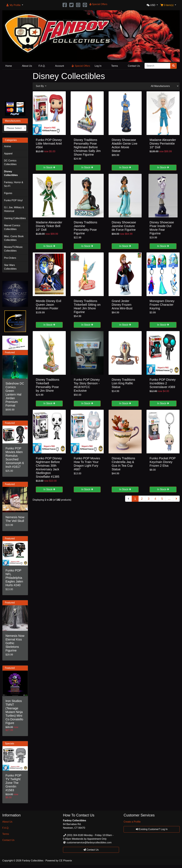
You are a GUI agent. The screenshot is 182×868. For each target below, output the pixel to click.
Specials (9, 744)
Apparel (8, 154)
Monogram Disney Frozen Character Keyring (162, 305)
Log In (98, 66)
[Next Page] (176, 499)
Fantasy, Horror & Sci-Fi (14, 184)
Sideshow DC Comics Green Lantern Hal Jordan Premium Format (15, 394)
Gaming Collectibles (15, 218)
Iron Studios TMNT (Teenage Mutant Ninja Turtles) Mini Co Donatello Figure (14, 712)
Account (59, 66)
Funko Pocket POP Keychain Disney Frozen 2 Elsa (163, 462)
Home (9, 66)
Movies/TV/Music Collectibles (13, 249)
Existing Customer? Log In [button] (152, 829)
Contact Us (134, 66)
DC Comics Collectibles (10, 162)
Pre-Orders (10, 258)
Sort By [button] (40, 86)
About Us (27, 66)
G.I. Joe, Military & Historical (14, 209)
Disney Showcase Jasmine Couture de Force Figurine (124, 226)
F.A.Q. (42, 66)
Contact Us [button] (91, 850)
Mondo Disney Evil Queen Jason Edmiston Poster (48, 305)
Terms (115, 66)
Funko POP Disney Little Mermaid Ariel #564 (49, 144)
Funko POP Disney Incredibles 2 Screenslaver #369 (163, 383)
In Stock (49, 167)
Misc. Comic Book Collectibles (14, 238)
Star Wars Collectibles (10, 267)
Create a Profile (132, 822)
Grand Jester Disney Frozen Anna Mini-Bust (122, 305)
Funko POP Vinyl (13, 200)
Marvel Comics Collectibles (12, 227)
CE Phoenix (66, 861)
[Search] (157, 66)
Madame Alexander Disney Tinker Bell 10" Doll (49, 226)
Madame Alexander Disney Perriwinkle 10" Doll (163, 144)
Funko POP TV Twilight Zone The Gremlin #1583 (13, 783)
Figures (8, 193)
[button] (15, 5)
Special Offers (81, 66)
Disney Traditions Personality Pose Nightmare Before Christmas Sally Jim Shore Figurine (87, 147)
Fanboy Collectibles (33, 861)
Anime (7, 146)
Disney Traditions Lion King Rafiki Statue (123, 383)
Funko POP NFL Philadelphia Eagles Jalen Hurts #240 (14, 578)
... (169, 499)
